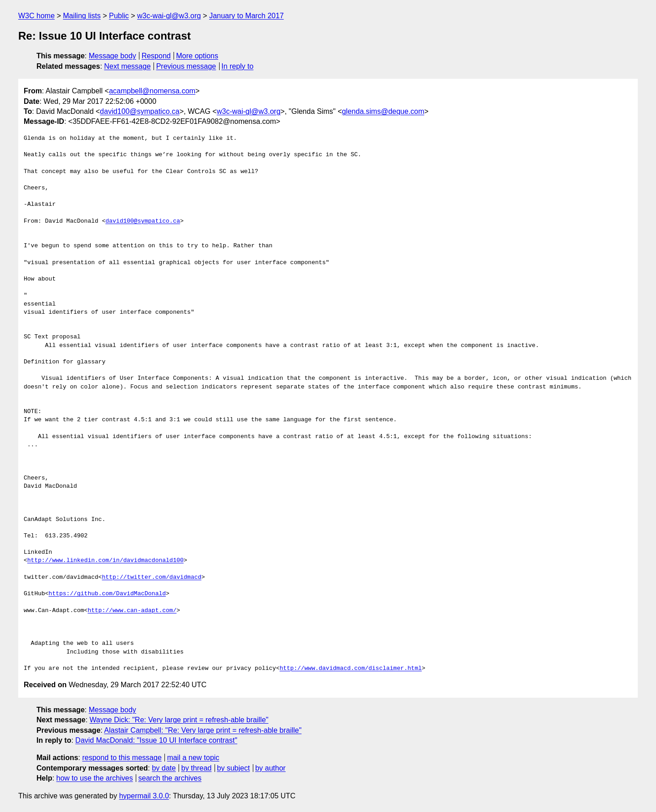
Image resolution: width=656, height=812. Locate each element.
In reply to (237, 66)
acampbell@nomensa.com (152, 91)
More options (197, 56)
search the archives (170, 778)
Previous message (186, 66)
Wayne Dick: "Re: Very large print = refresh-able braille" (179, 720)
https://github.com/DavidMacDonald (107, 594)
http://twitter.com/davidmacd (152, 577)
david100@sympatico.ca (140, 111)
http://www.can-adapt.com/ (132, 611)
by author (270, 768)
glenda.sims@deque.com (383, 111)
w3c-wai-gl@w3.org (169, 16)
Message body (113, 56)
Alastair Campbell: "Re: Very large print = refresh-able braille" (203, 730)
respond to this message (122, 758)
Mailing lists (82, 16)
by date (164, 768)
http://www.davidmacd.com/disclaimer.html (351, 669)
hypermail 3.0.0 (144, 796)
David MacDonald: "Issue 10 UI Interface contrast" (156, 740)
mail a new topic (193, 758)
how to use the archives (95, 778)
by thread (197, 768)
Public (119, 16)
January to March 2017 (246, 16)
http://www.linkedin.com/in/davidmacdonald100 (105, 561)
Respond (156, 56)
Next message (128, 66)
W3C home (36, 16)
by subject (233, 768)
